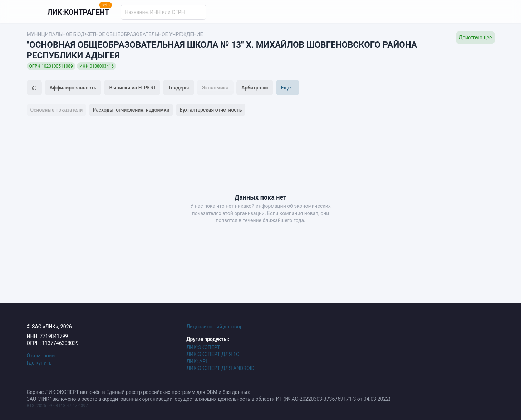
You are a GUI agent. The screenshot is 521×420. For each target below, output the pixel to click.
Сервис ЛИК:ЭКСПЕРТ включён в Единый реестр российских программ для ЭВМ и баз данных (138, 392)
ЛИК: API (197, 361)
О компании (41, 356)
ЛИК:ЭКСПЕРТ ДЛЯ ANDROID (220, 368)
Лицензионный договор (215, 327)
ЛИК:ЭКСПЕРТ (203, 347)
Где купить (39, 363)
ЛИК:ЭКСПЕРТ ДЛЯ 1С (213, 354)
